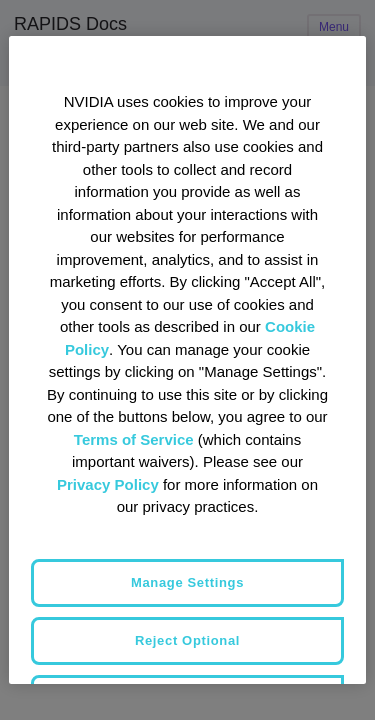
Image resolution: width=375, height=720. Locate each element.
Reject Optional (187, 640)
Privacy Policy (108, 484)
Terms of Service (134, 439)
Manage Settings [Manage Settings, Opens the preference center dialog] (187, 582)
